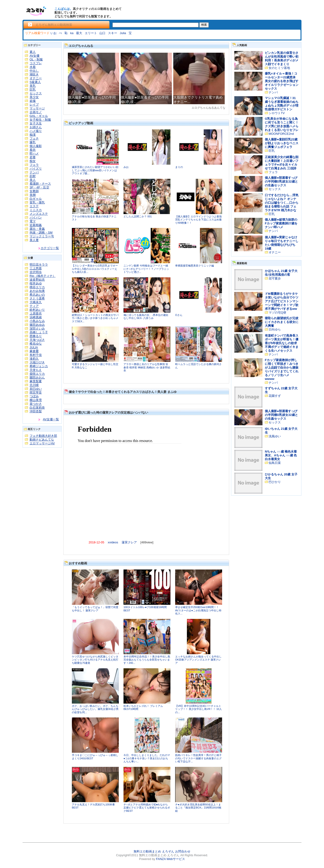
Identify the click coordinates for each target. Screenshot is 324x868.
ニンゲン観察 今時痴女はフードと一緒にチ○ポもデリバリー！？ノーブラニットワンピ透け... (146, 269)
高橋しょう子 (39, 332)
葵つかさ (36, 404)
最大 (79, 33)
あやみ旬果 (37, 291)
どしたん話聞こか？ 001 (138, 216)
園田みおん (37, 377)
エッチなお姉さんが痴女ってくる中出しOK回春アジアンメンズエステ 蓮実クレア (198, 660)
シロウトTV (277, 113)
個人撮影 (36, 146)
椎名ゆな (36, 344)
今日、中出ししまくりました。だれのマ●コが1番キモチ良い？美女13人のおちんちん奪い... (147, 758)
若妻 (33, 157)
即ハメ (34, 153)
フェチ (34, 138)
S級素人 (35, 82)
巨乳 (33, 90)
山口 (102, 33)
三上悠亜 (36, 268)
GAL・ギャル (39, 116)
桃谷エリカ (37, 287)
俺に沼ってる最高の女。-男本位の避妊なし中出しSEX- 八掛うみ (146, 317)
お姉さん (36, 127)
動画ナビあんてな (42, 440)
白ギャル (36, 199)
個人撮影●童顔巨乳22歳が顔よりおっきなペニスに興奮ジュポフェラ (282, 143)
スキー (113, 33)
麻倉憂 (34, 351)
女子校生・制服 (40, 120)
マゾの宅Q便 (277, 313)
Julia (123, 33)
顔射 (33, 176)
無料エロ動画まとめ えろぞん (154, 851)
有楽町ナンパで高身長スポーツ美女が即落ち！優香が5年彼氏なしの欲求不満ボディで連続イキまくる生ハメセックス (282, 343)
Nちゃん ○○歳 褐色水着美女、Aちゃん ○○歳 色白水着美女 (281, 455)
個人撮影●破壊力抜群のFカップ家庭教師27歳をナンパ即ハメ (281, 223)
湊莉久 (34, 359)
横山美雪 (36, 400)
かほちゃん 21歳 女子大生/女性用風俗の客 (281, 273)
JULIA (34, 347)
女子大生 (36, 123)
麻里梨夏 (36, 381)
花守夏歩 (275, 278)
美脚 (33, 195)
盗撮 (33, 101)
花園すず (275, 396)
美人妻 (34, 240)
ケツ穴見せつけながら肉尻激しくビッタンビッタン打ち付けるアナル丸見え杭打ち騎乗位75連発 (95, 660)
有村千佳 (36, 355)
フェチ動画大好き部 (43, 436)
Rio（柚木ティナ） (43, 276)
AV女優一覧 (51, 419)
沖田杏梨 (36, 411)
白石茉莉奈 (37, 408)
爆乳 (33, 142)
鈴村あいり (37, 310)
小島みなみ (37, 321)
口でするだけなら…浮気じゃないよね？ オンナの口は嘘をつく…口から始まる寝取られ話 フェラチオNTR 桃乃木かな (282, 203)
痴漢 (33, 135)
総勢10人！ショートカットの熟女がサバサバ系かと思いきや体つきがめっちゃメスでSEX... (95, 318)
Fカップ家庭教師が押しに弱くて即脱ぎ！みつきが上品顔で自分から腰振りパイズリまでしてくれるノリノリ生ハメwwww (282, 369)
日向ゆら (275, 329)
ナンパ (34, 172)
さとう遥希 (37, 298)
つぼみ (34, 396)
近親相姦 (36, 225)
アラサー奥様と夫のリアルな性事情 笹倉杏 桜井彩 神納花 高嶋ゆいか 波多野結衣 (147, 367)
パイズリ (36, 169)
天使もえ (36, 370)
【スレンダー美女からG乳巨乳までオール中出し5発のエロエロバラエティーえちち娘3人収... (95, 269)
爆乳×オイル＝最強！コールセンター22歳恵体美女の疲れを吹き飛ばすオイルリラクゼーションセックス (282, 81)
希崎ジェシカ (39, 366)
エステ (34, 206)
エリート (91, 33)
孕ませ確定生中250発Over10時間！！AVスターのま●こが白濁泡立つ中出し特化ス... (198, 610)
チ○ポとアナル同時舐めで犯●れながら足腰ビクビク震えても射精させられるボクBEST (147, 808)
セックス (36, 93)
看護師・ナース (40, 184)
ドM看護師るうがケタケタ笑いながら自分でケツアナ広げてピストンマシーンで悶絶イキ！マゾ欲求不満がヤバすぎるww (282, 301)
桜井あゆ (36, 283)
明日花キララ (39, 265)
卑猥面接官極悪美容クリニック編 (195, 266)
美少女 (34, 97)
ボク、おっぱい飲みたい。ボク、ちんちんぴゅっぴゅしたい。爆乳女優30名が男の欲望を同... (95, 709)
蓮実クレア (129, 542)
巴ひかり (275, 482)
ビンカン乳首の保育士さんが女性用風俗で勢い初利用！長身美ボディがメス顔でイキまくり (282, 58)
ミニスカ (36, 210)
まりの (179, 167)
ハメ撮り (36, 131)
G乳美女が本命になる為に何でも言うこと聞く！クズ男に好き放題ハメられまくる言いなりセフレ (282, 124)
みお (126, 167)
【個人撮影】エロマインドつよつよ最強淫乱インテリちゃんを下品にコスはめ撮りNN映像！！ (198, 220)
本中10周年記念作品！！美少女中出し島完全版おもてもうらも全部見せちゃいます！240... (147, 660)
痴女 (33, 161)
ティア (34, 306)
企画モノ (36, 112)
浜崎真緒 (36, 317)
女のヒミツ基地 (279, 68)
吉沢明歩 (36, 272)
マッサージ (37, 108)
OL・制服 (36, 59)
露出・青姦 (37, 229)
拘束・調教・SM (41, 233)
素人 (33, 52)
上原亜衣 (36, 313)
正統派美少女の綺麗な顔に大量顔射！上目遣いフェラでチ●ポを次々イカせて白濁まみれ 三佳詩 (282, 163)
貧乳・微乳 (37, 202)
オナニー (36, 78)
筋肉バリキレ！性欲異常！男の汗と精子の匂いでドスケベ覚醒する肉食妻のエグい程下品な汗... (198, 758)
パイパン (36, 217)
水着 (33, 67)
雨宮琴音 (36, 392)
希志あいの (37, 295)
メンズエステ (39, 214)
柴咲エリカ (37, 374)
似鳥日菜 (275, 463)
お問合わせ (183, 851)
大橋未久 (36, 302)
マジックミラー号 (42, 236)
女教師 (34, 191)
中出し (34, 71)
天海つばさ (37, 340)
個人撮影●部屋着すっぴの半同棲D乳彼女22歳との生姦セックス (281, 181)
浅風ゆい (275, 436)
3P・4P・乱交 (39, 187)
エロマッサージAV (42, 443)
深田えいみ (37, 328)
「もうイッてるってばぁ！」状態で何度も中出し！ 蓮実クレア (95, 609)
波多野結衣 (37, 280)
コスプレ (36, 63)
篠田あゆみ (37, 325)
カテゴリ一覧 (50, 248)
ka (72, 33)
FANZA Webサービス (170, 859)
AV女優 (35, 56)
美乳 (33, 86)
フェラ (34, 165)
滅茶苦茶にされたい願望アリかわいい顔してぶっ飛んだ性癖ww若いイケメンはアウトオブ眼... (95, 170)
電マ (33, 221)
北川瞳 (34, 385)
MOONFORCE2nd (281, 134)
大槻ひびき (37, 362)
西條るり (36, 336)
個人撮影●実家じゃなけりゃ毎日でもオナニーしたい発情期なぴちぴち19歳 (282, 243)
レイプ (34, 105)
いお (54, 33)
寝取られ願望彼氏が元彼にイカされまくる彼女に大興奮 (282, 322)
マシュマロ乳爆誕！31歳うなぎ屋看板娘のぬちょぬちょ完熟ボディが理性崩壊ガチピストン (282, 104)
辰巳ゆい (36, 389)
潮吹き (34, 74)
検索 (204, 25)
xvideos (113, 542)
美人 (33, 180)
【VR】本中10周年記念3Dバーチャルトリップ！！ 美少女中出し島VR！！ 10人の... (199, 709)
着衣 (33, 150)
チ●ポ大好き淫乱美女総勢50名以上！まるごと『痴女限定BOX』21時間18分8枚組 (198, 808)
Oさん (179, 315)
